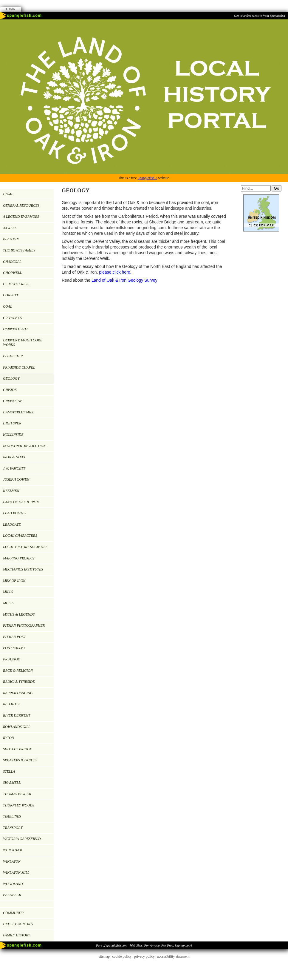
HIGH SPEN (12, 423)
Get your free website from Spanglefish (260, 16)
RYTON (8, 738)
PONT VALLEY (14, 648)
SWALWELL (12, 783)
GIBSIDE (10, 390)
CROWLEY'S (12, 318)
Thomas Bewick (17, 794)
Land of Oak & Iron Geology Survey (124, 280)
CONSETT (11, 295)
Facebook (144, 5)
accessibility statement (173, 956)
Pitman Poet (14, 637)
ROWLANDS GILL (17, 727)
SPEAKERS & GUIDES (20, 760)
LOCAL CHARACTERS (20, 536)
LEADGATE (12, 524)
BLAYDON (11, 239)
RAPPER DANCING (18, 693)
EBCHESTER (13, 356)
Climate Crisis (16, 284)
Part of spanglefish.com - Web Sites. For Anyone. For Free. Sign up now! (144, 945)
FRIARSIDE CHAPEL (19, 367)
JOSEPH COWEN (16, 479)
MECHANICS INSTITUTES (23, 569)
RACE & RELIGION (18, 671)
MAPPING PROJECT (19, 558)
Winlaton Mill (16, 872)
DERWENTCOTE (16, 329)
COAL (8, 306)
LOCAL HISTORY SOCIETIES (25, 547)
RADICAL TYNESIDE (19, 682)
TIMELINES (12, 816)
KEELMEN (11, 491)
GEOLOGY (11, 378)
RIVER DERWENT (17, 715)
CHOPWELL (12, 273)
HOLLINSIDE (13, 435)
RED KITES (12, 704)
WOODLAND (13, 884)
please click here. (115, 272)
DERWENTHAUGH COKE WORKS (23, 343)
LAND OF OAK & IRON (21, 502)
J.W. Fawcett (14, 468)
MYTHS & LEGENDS (19, 614)
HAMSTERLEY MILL (18, 412)
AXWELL (10, 228)
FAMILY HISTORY (17, 935)
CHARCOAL (12, 262)
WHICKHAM (13, 850)
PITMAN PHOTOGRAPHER (24, 625)
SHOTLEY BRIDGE (17, 749)
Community (14, 913)
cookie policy (122, 956)
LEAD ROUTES (15, 513)
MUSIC (8, 603)
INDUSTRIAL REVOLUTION (24, 446)
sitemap (104, 956)
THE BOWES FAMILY (19, 250)
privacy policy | (146, 956)
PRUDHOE (11, 659)
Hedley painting (18, 924)
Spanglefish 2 (147, 178)
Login (11, 9)
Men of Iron (14, 581)
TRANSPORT (13, 828)
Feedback (12, 895)
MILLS (8, 592)
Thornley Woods (19, 805)
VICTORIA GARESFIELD (22, 839)
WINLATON (12, 861)
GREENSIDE (13, 401)
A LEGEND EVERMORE (21, 217)
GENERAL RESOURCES (21, 205)
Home (8, 194)
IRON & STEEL (14, 457)
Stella (9, 772)
